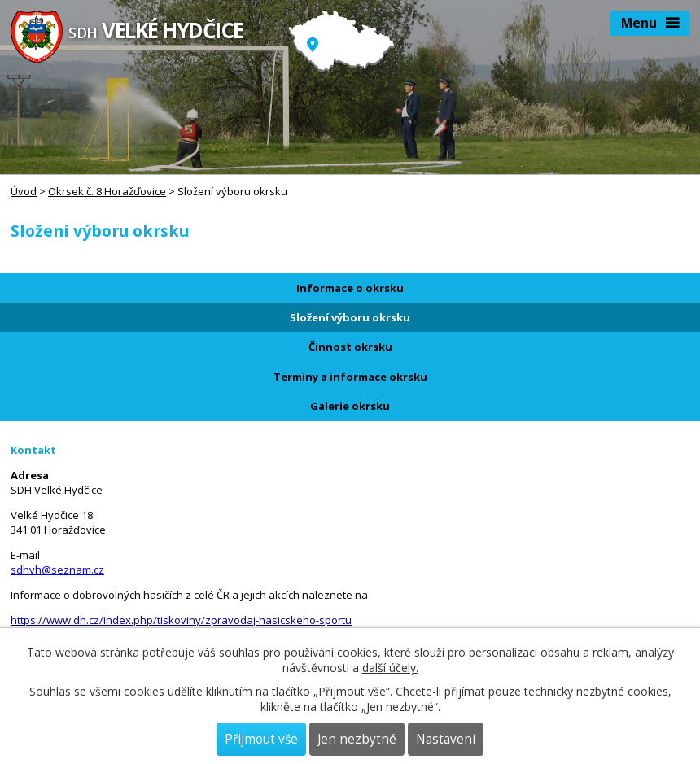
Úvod (24, 191)
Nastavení (446, 739)
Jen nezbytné (357, 739)
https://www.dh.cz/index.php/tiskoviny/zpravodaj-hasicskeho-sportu (181, 620)
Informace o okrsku (350, 288)
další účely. (390, 668)
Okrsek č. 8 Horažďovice (107, 191)
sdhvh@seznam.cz (57, 570)
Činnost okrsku (350, 347)
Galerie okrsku (350, 406)
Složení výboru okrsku (350, 317)
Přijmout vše (261, 739)
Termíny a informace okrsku (350, 377)
